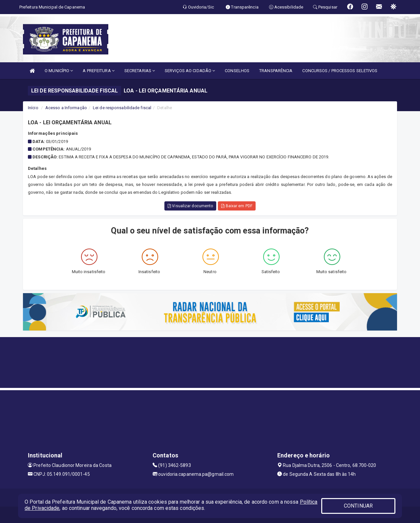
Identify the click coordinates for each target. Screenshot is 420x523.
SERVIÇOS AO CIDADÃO (190, 71)
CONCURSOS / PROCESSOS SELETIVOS (340, 71)
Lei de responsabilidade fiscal (122, 108)
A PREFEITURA (98, 71)
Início (33, 108)
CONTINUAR (358, 506)
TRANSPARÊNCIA (276, 71)
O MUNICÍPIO (59, 71)
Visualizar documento (190, 206)
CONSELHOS (237, 71)
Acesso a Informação (66, 108)
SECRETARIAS (140, 71)
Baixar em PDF (237, 206)
